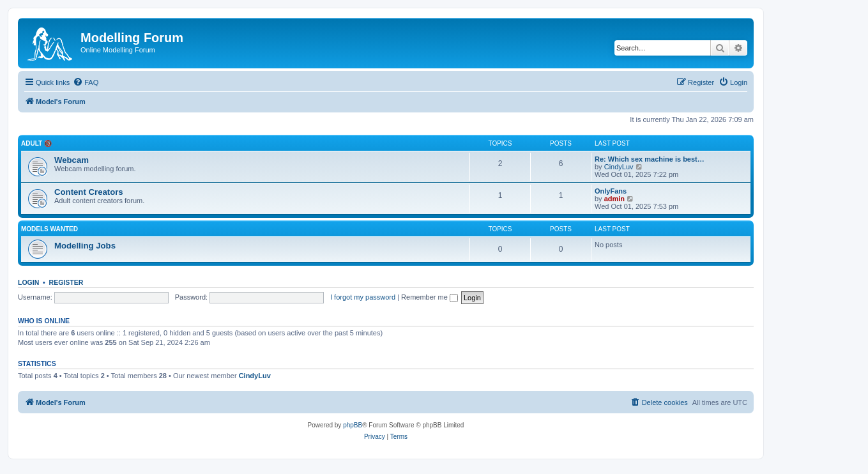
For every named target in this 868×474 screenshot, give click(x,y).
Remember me (430, 297)
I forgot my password (363, 297)
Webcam (72, 160)
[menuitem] (86, 82)
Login (28, 282)
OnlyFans (611, 191)
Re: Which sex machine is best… (650, 159)
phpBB (353, 425)
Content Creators (89, 192)
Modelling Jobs (85, 246)
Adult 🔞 (36, 143)
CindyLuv (619, 167)
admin (614, 199)
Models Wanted (49, 229)
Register (66, 282)
